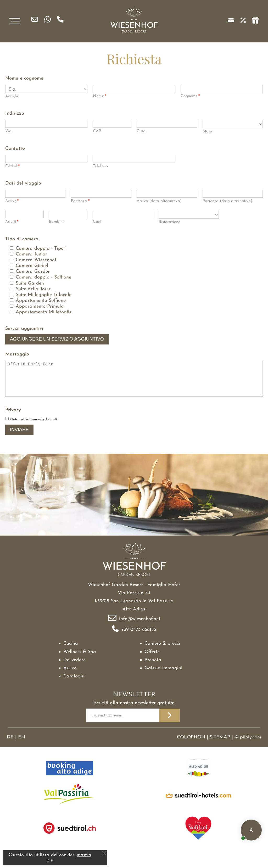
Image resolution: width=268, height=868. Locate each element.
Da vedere (74, 667)
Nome (100, 97)
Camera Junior (31, 254)
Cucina (71, 651)
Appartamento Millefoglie (44, 312)
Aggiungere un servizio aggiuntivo (57, 339)
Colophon (191, 745)
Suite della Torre (33, 289)
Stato (207, 132)
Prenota (153, 667)
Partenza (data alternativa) (227, 201)
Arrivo (12, 202)
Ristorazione (169, 222)
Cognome (190, 97)
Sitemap (220, 745)
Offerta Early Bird (134, 382)
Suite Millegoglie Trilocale (44, 295)
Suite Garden (30, 283)
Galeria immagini (163, 675)
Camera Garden (33, 272)
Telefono (100, 166)
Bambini (56, 222)
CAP (97, 131)
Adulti (12, 222)
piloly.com (251, 745)
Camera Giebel (32, 266)
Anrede (12, 96)
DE (10, 745)
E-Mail (13, 167)
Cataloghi (74, 684)
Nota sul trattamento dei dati (33, 427)
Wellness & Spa (80, 659)
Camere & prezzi (162, 651)
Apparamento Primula (40, 306)
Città (141, 131)
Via (8, 131)
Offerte (152, 659)
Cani (97, 222)
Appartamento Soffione (41, 301)
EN (22, 745)
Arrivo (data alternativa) (159, 201)
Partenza (80, 202)
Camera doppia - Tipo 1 (41, 249)
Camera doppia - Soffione (43, 277)
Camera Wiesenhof (36, 260)
